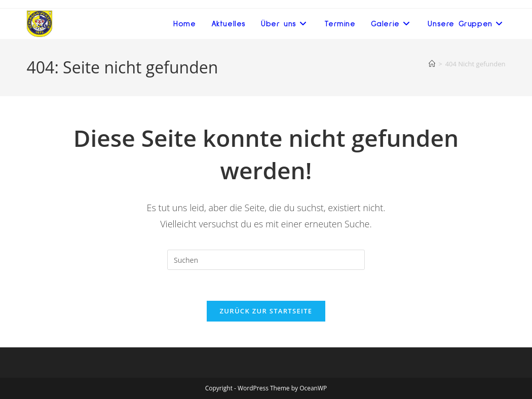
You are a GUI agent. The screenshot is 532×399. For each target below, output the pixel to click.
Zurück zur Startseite (266, 311)
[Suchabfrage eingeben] (266, 260)
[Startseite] (432, 64)
